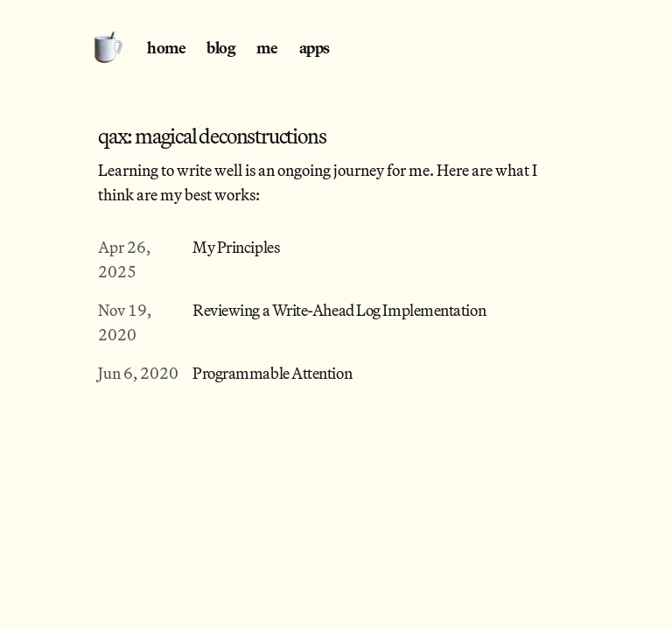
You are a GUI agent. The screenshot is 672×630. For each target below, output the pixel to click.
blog (221, 47)
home (166, 47)
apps (315, 47)
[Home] (114, 45)
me (267, 47)
